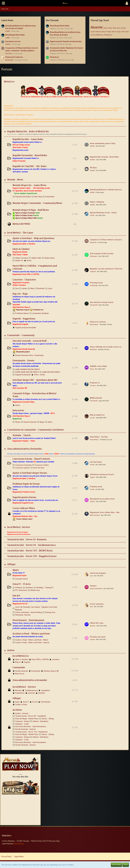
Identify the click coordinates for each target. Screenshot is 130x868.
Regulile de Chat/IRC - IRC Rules (30, 166)
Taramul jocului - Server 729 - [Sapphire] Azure (32, 556)
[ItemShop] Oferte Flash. (15, 35)
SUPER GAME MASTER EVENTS (27, 372)
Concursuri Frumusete (23, 465)
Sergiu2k (93, 271)
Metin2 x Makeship (97, 202)
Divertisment (46, 702)
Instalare (93, 586)
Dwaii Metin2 (94, 440)
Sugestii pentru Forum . (25, 497)
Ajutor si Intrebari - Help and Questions (33, 238)
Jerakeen (42, 693)
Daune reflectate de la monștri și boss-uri (106, 347)
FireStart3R (94, 305)
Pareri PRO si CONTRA (40, 659)
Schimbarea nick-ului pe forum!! (102, 474)
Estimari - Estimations (41, 721)
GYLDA (92, 215)
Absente (97, 27)
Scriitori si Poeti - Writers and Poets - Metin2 (32, 640)
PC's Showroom (21, 590)
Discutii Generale (30, 422)
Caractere (56, 659)
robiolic (92, 501)
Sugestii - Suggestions (24, 319)
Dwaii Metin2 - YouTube (99, 437)
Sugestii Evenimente (23, 375)
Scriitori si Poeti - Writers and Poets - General (32, 642)
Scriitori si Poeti (21, 704)
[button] (3, 3)
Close (126, 865)
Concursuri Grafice (42, 465)
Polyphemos (20, 693)
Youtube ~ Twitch (22, 435)
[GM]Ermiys (99, 35)
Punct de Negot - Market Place (27, 719)
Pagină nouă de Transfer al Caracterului (66, 42)
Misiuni (18, 422)
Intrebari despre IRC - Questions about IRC (35, 380)
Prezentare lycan (96, 283)
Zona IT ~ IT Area (22, 584)
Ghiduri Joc (19, 260)
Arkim (105, 28)
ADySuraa (9, 53)
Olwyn (104, 32)
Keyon (119, 28)
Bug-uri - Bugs (20, 294)
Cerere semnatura (97, 604)
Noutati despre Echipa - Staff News (31, 210)
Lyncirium (31, 693)
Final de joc (54, 57)
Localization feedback (40, 313)
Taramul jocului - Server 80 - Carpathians (31, 716)
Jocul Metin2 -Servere (19, 527)
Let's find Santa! (96, 462)
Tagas (119, 32)
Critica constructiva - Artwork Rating (28, 612)
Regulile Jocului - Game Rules (28, 139)
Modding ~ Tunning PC (45, 588)
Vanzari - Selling (48, 719)
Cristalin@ (94, 285)
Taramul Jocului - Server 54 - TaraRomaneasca (31, 545)
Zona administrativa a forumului (30, 680)
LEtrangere (94, 256)
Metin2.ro (9, 82)
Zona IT (26, 702)
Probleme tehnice (22, 313)
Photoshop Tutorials (23, 615)
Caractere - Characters (24, 280)
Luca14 (92, 418)
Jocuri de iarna (39, 468)
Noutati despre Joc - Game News (29, 185)
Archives (17, 710)
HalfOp (8, 44)
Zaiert (93, 35)
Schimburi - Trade (22, 724)
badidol (93, 160)
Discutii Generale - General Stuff (30, 341)
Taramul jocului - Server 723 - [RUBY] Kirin (30, 551)
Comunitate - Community (21, 335)
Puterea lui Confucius (14, 57)
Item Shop (38, 197)
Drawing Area (50, 612)
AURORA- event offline (98, 366)
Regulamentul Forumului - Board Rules (104, 157)
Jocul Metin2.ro (21, 656)
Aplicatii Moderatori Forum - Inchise (103, 213)
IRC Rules (93, 168)
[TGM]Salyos (108, 35)
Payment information (23, 197)
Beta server (18, 411)
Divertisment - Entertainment (28, 620)
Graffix (8, 31)
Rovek (114, 32)
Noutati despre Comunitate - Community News (37, 203)
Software (19, 588)
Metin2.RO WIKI (21, 224)
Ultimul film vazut (97, 623)
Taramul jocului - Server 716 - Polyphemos (31, 732)
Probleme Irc (95, 383)
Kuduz (124, 28)
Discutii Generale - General (25, 729)
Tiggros (92, 477)
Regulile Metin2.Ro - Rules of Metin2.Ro (28, 132)
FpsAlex (93, 626)
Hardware (29, 588)
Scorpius (93, 385)
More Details (116, 865)
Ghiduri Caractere (22, 258)
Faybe (110, 28)
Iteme (50, 422)
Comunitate (19, 668)
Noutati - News (15, 180)
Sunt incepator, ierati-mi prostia (102, 253)
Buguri (42, 422)
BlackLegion (10, 60)
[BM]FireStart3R (96, 398)
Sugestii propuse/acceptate (26, 327)
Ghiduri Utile (36, 258)
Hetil (114, 28)
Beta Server (20, 674)
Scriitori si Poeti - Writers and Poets (31, 634)
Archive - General (22, 713)
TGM (123, 32)
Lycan (50, 288)
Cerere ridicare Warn (24, 508)
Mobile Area (35, 590)
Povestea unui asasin (98, 637)
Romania (18, 690)
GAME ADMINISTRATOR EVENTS (28, 369)
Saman (25, 288)
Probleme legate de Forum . (27, 484)
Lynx (91, 576)
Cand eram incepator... (98, 573)
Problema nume (96, 487)
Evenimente (50, 197)
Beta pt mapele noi (97, 415)
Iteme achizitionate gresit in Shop (103, 143)
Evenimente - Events (23, 361)
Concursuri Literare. (23, 468)
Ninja (32, 288)
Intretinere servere (13, 42)
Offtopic (11, 564)
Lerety (93, 32)
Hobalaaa (93, 349)
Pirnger (109, 32)
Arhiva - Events (39, 375)
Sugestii (27, 662)
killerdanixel (19, 844)
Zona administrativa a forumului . (25, 449)
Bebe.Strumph (95, 515)
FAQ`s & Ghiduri (21, 249)
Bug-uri (18, 662)
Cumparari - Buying (22, 721)
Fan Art (16, 596)
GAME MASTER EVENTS (51, 372)
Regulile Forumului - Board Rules (30, 155)
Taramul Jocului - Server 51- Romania (27, 540)
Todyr (127, 32)
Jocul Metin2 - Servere (24, 687)
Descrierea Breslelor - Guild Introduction (31, 726)
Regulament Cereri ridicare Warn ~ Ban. (105, 512)
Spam (16, 570)
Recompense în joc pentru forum (102, 499)
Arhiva (29, 260)
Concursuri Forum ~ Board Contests (31, 459)
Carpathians (45, 690)
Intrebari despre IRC (51, 671)
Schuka (92, 639)
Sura (17, 288)
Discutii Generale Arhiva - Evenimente (29, 355)
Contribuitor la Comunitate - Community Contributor (36, 430)
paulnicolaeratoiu (96, 588)
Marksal (98, 32)
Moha (92, 369)
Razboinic (41, 288)
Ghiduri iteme (50, 258)
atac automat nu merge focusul (102, 302)
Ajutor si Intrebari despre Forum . (30, 473)
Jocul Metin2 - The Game (20, 233)
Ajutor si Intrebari (22, 659)
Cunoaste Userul (21, 579)
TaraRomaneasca (31, 690)
